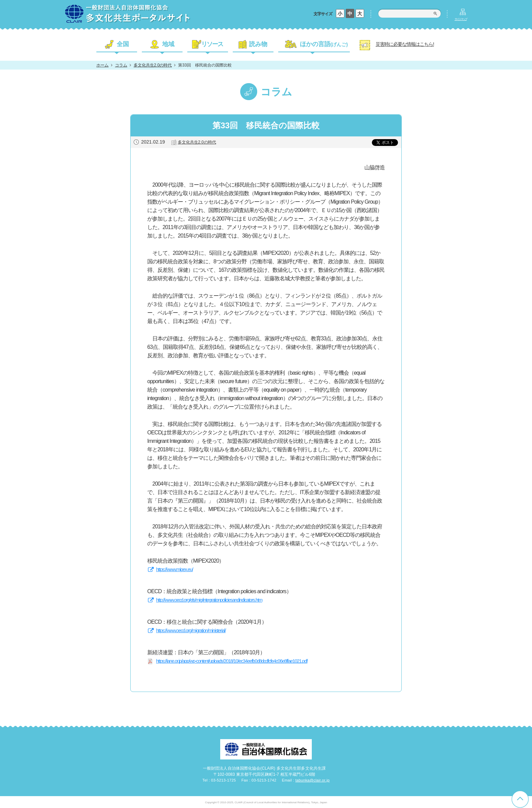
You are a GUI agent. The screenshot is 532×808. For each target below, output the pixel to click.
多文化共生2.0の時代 (153, 65)
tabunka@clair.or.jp (312, 780)
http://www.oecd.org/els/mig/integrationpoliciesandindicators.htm (209, 600)
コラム (121, 65)
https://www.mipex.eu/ (174, 569)
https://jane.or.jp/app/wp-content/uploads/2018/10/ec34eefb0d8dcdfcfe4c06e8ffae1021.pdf (232, 661)
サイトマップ (461, 19)
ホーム (102, 65)
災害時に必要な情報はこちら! (405, 44)
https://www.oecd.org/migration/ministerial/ (191, 631)
